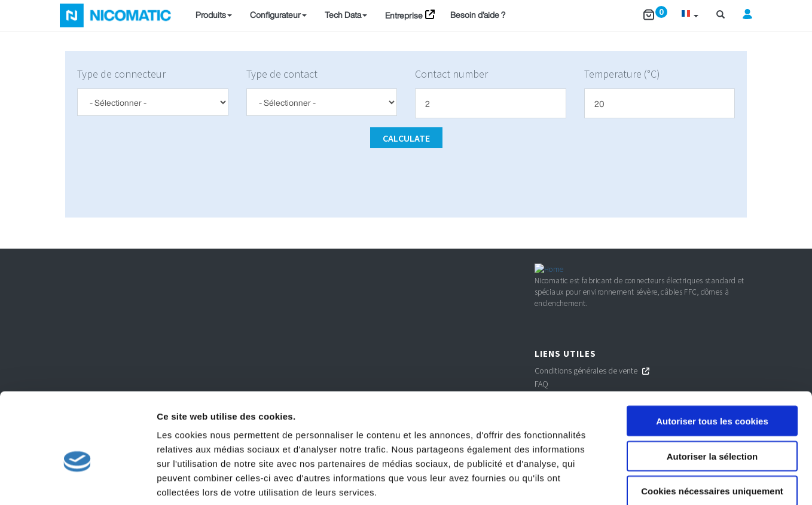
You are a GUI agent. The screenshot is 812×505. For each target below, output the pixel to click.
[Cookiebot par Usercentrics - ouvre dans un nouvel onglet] (77, 482)
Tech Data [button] (346, 15)
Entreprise (404, 15)
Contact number (451, 74)
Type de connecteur (121, 74)
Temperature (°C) (622, 74)
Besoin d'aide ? (478, 15)
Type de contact (282, 74)
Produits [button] (214, 15)
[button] (690, 15)
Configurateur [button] (278, 15)
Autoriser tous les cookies (712, 358)
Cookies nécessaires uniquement (712, 429)
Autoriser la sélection (712, 394)
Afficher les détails (659, 481)
